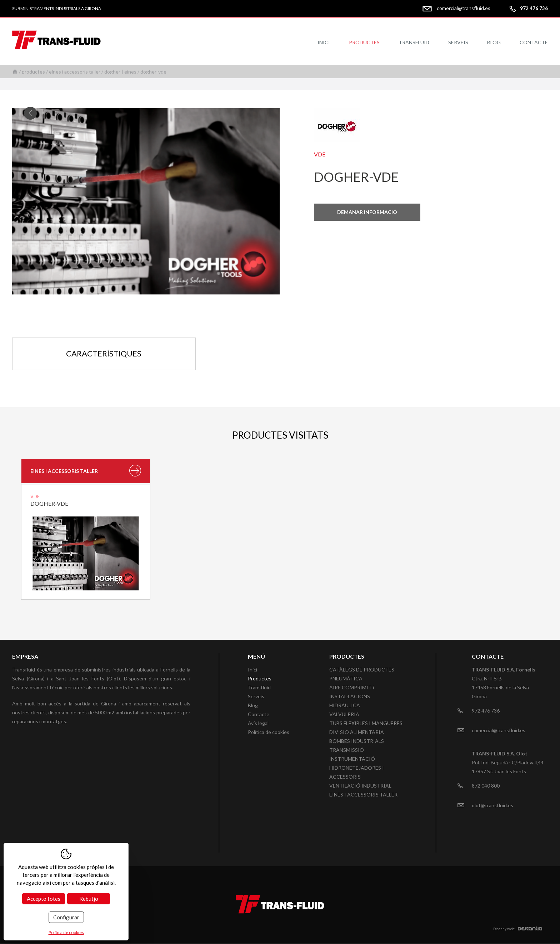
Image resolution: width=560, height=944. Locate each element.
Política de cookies (269, 732)
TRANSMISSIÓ (347, 750)
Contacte (534, 42)
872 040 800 (486, 786)
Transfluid (414, 42)
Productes (364, 42)
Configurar (66, 917)
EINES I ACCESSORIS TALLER (75, 72)
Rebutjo (89, 899)
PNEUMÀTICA (346, 678)
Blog (494, 42)
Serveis (458, 42)
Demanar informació (367, 212)
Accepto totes (44, 899)
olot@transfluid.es (492, 805)
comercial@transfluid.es (464, 8)
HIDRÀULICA (345, 705)
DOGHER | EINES (120, 72)
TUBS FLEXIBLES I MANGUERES (366, 723)
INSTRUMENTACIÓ (352, 759)
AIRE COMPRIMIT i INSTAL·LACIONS (352, 692)
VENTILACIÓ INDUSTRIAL (360, 786)
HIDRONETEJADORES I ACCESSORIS (357, 772)
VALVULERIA (344, 714)
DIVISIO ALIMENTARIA (357, 732)
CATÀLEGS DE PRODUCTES (362, 670)
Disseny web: (518, 929)
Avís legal (258, 723)
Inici (324, 42)
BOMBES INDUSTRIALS (357, 741)
